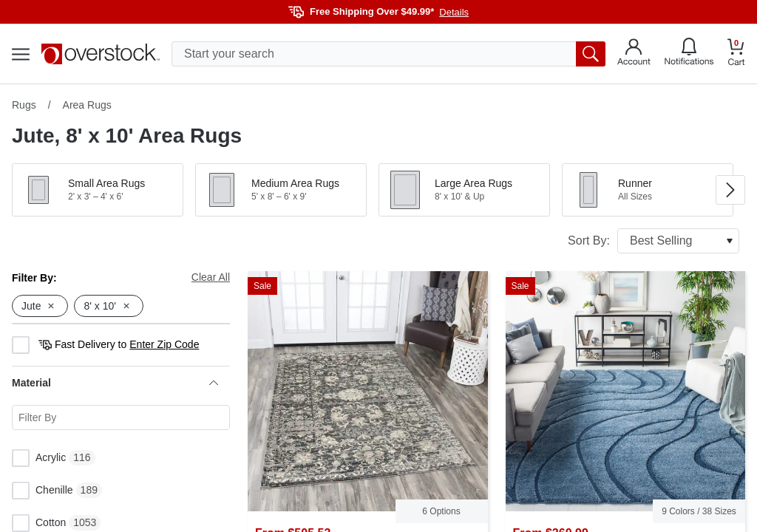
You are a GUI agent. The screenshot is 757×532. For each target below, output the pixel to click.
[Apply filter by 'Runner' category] (648, 190)
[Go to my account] (634, 54)
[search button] (591, 54)
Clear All (211, 277)
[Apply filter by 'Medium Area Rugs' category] (281, 190)
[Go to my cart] (736, 54)
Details (454, 12)
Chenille (43, 491)
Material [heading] (115, 383)
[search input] (388, 54)
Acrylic (39, 458)
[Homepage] (101, 54)
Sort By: (654, 241)
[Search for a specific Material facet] (121, 417)
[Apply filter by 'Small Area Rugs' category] (98, 190)
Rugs (24, 105)
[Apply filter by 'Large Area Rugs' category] (464, 190)
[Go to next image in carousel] (730, 190)
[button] (98, 190)
